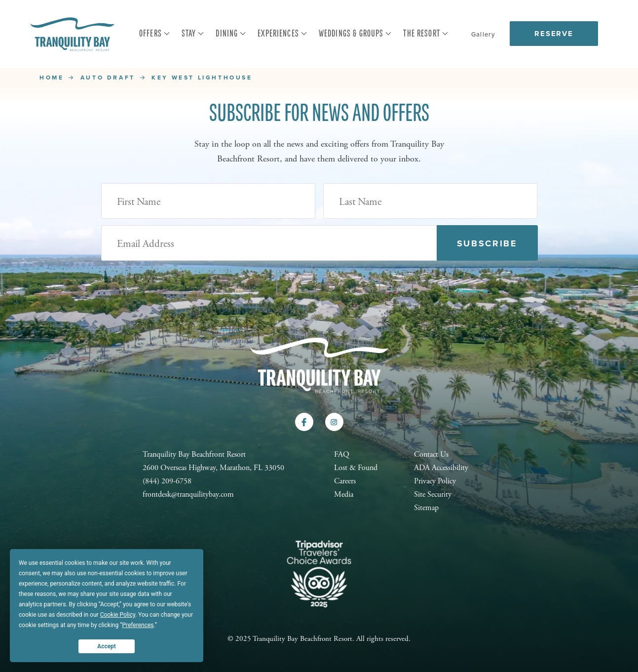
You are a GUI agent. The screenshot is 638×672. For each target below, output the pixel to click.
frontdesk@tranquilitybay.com (188, 494)
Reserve (554, 34)
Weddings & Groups (355, 34)
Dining (231, 34)
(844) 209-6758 (167, 481)
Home (52, 78)
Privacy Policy (435, 481)
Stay (193, 34)
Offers (155, 34)
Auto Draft (108, 78)
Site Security (433, 494)
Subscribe (487, 243)
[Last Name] (430, 201)
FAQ (342, 455)
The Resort (426, 34)
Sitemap (426, 508)
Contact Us (431, 455)
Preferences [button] (138, 625)
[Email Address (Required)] (269, 243)
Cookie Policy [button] (118, 615)
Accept (107, 646)
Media (344, 494)
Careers (345, 481)
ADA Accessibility (441, 468)
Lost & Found (356, 468)
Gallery (483, 35)
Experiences (282, 34)
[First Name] (208, 201)
